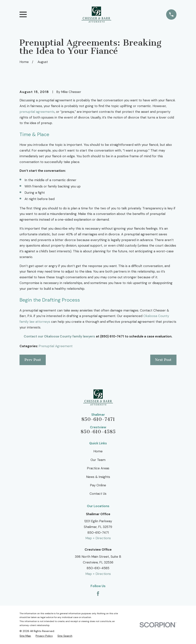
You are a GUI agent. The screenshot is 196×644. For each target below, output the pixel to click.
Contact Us (98, 494)
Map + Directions (98, 538)
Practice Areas (98, 468)
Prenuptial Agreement (56, 346)
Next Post (163, 360)
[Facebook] (98, 594)
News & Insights (98, 477)
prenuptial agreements (37, 112)
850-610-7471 (98, 419)
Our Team (98, 460)
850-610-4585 (98, 432)
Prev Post (33, 360)
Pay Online (98, 485)
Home (98, 451)
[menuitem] (25, 636)
